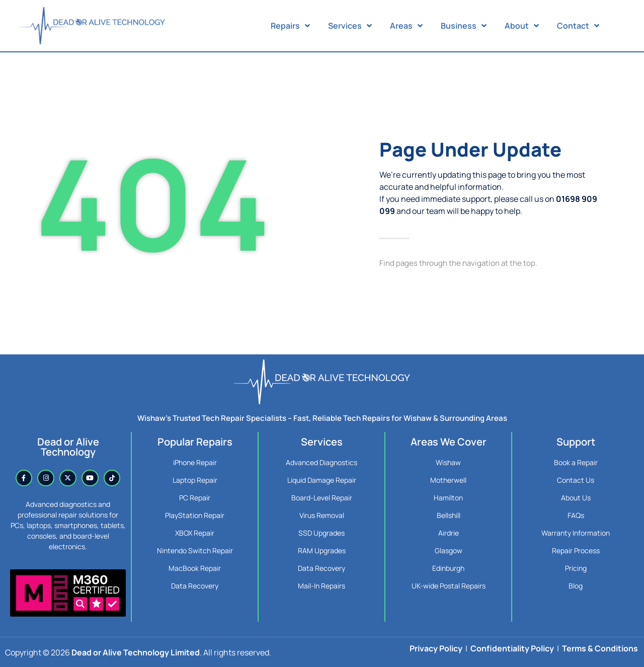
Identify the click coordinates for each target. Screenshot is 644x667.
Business (464, 26)
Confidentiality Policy (512, 648)
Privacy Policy (436, 648)
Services (350, 26)
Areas (406, 26)
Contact (578, 26)
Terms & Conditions (600, 648)
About (522, 26)
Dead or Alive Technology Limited (136, 652)
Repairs (290, 26)
